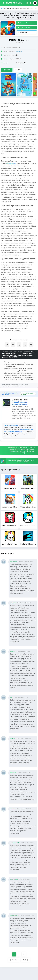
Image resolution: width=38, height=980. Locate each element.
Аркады (19, 51)
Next (25, 960)
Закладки (22, 32)
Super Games (12, 164)
